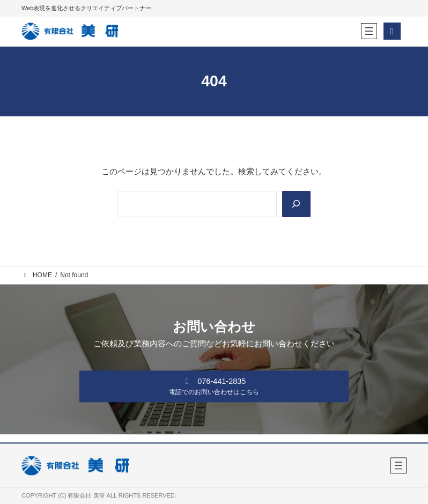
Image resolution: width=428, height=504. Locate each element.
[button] (214, 386)
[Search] (296, 204)
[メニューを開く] (369, 31)
